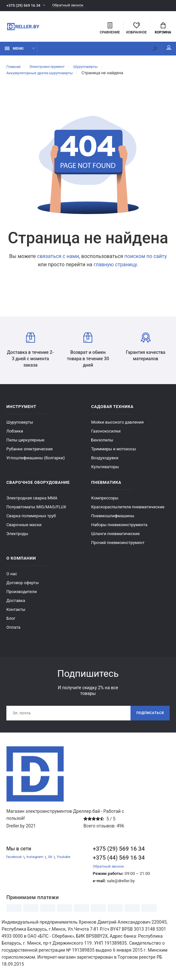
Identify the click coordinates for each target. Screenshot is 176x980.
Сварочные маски (24, 528)
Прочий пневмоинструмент (118, 546)
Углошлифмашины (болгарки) (36, 461)
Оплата (13, 630)
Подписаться (148, 717)
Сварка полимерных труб (31, 519)
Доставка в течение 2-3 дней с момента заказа (30, 353)
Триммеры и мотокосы (114, 452)
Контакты (16, 613)
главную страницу (115, 268)
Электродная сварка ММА (32, 501)
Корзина (163, 29)
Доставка (16, 604)
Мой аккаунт (163, 51)
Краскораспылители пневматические (128, 510)
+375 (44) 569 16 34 (119, 862)
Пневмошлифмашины (113, 519)
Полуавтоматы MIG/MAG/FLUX (36, 510)
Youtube (69, 862)
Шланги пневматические (116, 537)
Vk (54, 862)
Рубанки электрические (30, 452)
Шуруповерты (20, 425)
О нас (12, 577)
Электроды (17, 537)
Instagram (38, 862)
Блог (11, 622)
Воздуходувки (105, 461)
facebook (15, 862)
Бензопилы (102, 443)
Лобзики (15, 434)
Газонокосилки (106, 434)
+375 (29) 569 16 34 (25, 6)
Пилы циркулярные (25, 443)
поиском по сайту (146, 259)
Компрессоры (105, 501)
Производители (22, 595)
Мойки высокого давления (118, 425)
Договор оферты (23, 586)
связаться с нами (58, 259)
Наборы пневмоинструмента (120, 528)
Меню (14, 52)
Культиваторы (105, 470)
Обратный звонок (74, 6)
